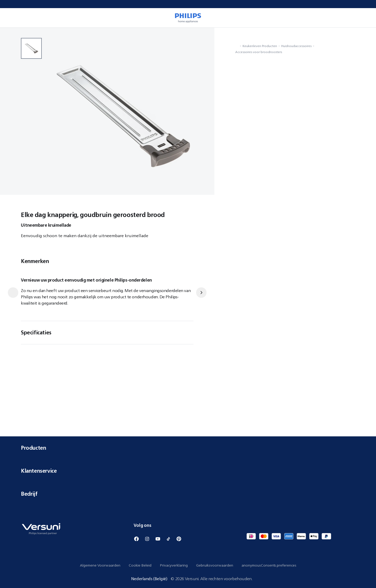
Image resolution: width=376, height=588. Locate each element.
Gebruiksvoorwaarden (215, 565)
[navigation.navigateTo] (237, 46)
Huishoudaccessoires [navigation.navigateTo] (296, 46)
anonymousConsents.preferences (269, 565)
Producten (188, 448)
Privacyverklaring (174, 565)
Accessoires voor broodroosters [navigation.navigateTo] (259, 52)
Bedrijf (188, 494)
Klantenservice (188, 471)
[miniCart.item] (365, 18)
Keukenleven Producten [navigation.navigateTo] (260, 46)
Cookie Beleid (140, 565)
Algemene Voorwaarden (100, 565)
